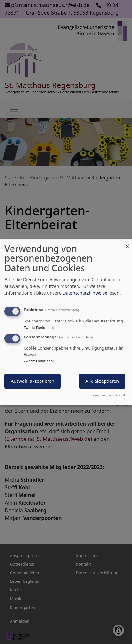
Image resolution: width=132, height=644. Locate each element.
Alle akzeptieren (102, 381)
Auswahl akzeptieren (33, 381)
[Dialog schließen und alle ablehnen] (127, 243)
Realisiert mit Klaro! (109, 395)
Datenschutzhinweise (85, 293)
